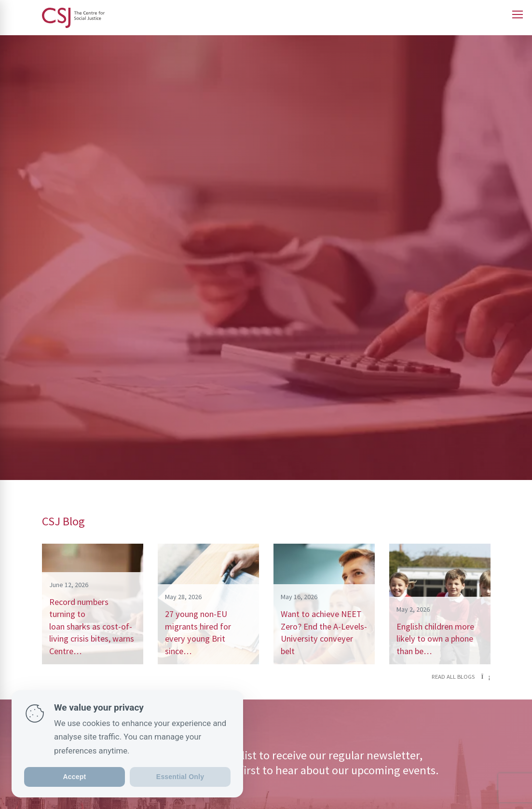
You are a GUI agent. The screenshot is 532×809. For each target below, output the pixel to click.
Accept (75, 777)
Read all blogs (461, 677)
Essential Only (180, 777)
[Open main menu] (518, 14)
